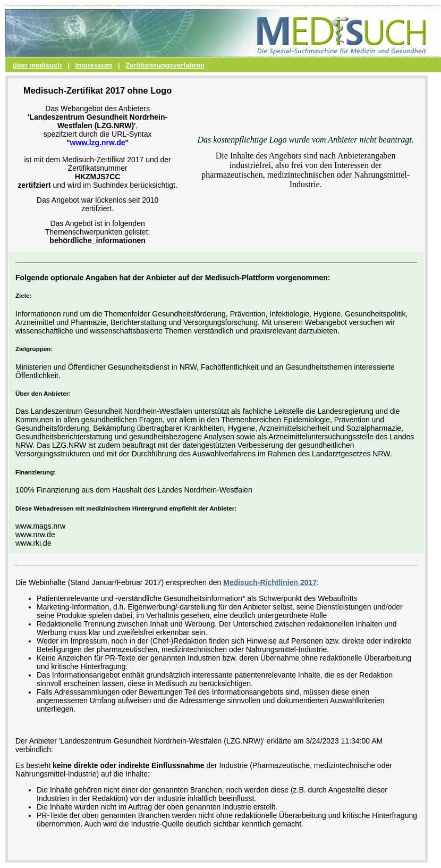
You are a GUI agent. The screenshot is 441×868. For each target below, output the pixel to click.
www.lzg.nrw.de (98, 143)
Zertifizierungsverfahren (165, 65)
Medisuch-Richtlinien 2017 (270, 582)
